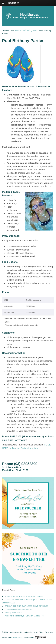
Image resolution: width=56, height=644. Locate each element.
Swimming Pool (30, 30)
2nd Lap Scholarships (13, 613)
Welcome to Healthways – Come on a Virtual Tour (24, 616)
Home (18, 30)
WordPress (18, 637)
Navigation (14, 3)
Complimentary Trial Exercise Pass (19, 609)
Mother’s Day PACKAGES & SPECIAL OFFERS (24, 596)
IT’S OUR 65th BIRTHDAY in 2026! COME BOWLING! (26, 606)
